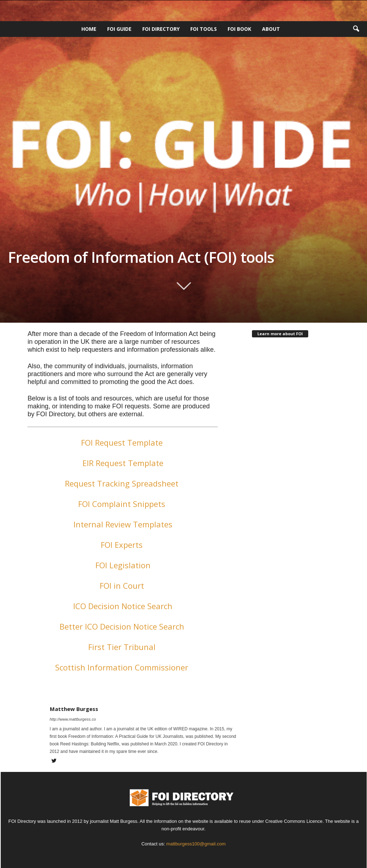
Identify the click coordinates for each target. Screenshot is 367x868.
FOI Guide (119, 29)
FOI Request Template (123, 442)
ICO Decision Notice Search (123, 606)
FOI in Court (123, 585)
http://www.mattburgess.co (73, 719)
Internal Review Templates (123, 524)
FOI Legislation (123, 565)
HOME (89, 29)
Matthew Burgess (74, 709)
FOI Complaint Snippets (123, 504)
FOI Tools (204, 29)
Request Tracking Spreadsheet (123, 483)
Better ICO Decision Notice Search (123, 626)
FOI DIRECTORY (161, 29)
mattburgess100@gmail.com (196, 844)
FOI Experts (123, 545)
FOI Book (239, 29)
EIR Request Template (123, 463)
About (271, 29)
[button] (356, 29)
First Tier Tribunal (123, 647)
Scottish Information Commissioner (123, 667)
